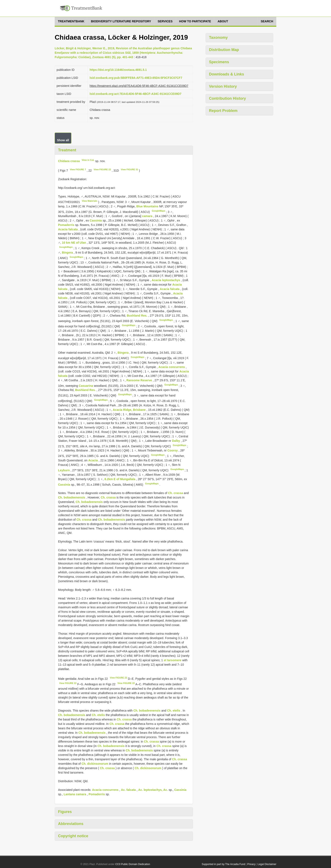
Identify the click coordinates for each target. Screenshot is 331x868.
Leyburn (64, 470)
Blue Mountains (148, 206)
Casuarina (86, 386)
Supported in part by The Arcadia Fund (223, 864)
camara (147, 216)
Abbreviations (71, 824)
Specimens (219, 62)
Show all (63, 140)
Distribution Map (224, 50)
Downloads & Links (227, 74)
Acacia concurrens (172, 367)
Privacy (251, 864)
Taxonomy (218, 38)
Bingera (68, 253)
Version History (223, 86)
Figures (65, 812)
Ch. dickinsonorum (95, 764)
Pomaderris (66, 225)
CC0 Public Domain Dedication (133, 864)
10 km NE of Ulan (74, 243)
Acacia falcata (68, 229)
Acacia (93, 460)
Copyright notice (73, 836)
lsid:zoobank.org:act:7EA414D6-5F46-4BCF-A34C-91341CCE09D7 (135, 94)
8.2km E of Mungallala (120, 479)
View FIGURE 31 (129, 169)
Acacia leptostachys (166, 280)
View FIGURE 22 (102, 169)
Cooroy (173, 450)
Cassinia (96, 220)
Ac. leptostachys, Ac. (153, 790)
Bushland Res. (138, 316)
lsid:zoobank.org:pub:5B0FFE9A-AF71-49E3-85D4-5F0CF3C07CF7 (136, 78)
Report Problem (223, 111)
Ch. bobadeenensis (72, 497)
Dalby (176, 441)
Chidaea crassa (69, 161)
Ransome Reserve (140, 380)
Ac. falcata (128, 790)
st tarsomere (172, 660)
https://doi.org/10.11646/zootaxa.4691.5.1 (118, 70)
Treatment (67, 150)
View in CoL (88, 160)
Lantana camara (75, 794)
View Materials (90, 201)
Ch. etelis (174, 711)
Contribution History (227, 98)
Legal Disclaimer (267, 864)
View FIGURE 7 (78, 169)
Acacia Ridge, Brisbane (129, 410)
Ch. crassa (176, 493)
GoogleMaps (159, 211)
